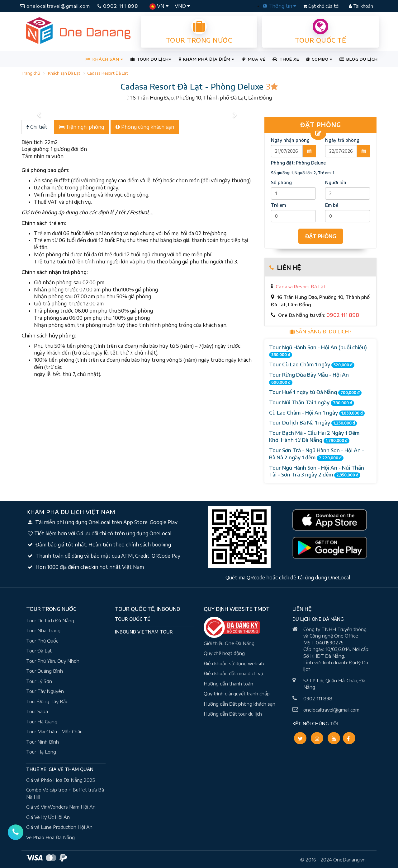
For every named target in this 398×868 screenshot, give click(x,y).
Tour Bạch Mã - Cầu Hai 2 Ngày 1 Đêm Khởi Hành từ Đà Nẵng (314, 437)
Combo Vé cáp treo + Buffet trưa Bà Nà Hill (65, 793)
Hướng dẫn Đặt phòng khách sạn (239, 704)
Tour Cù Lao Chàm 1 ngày (312, 365)
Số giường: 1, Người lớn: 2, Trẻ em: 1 (303, 173)
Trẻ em (278, 205)
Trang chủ (31, 73)
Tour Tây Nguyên (45, 691)
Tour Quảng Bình (45, 671)
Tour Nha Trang (43, 630)
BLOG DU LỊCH (359, 59)
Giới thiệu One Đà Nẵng (229, 643)
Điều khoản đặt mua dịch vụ (233, 673)
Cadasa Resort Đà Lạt (108, 73)
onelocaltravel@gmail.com (55, 6)
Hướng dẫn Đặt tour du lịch (233, 714)
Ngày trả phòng (342, 140)
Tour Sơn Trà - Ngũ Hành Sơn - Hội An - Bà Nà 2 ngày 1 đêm (317, 454)
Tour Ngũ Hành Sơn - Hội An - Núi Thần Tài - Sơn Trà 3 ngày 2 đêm (317, 471)
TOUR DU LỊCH (151, 59)
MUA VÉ (254, 59)
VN (159, 6)
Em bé (332, 205)
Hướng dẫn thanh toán (228, 684)
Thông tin (280, 6)
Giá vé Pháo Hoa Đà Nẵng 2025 (61, 780)
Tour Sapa (37, 711)
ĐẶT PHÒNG (321, 236)
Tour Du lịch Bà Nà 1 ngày (313, 423)
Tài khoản (361, 6)
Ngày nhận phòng (290, 140)
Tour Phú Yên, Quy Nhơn (53, 661)
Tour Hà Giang (42, 722)
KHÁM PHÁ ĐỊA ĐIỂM (206, 59)
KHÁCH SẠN (104, 59)
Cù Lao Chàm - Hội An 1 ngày (317, 413)
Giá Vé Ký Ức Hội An (48, 817)
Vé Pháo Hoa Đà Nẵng (50, 837)
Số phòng (281, 182)
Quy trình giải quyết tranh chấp (237, 694)
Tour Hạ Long (41, 752)
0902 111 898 (118, 6)
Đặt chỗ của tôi (322, 6)
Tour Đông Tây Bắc (47, 701)
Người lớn (336, 182)
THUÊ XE (286, 59)
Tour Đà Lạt (39, 651)
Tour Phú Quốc (42, 641)
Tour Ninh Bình (43, 742)
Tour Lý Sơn (39, 681)
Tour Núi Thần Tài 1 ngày (312, 403)
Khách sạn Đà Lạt (64, 73)
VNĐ (182, 6)
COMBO (319, 59)
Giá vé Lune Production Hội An (59, 827)
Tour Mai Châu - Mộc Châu (54, 731)
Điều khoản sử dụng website (235, 663)
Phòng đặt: (298, 163)
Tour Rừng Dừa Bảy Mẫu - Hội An (309, 378)
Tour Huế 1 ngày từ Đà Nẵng (315, 392)
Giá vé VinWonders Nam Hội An (61, 807)
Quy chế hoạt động (224, 653)
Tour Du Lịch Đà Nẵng (50, 620)
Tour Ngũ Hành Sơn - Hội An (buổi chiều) (318, 351)
